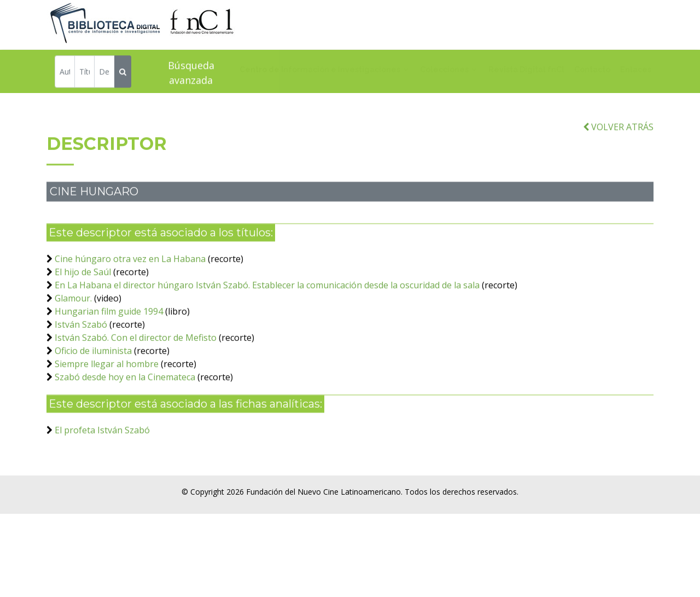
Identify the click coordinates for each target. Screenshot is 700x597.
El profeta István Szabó (102, 441)
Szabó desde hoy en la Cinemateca (125, 388)
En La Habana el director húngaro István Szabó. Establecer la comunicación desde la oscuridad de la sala (267, 296)
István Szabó (81, 335)
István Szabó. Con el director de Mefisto (136, 349)
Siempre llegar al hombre (107, 375)
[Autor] (65, 73)
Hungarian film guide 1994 (109, 322)
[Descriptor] (104, 73)
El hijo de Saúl (83, 283)
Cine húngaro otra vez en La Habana (130, 270)
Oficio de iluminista (93, 362)
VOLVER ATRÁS (618, 138)
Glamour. (73, 309)
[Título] (84, 73)
